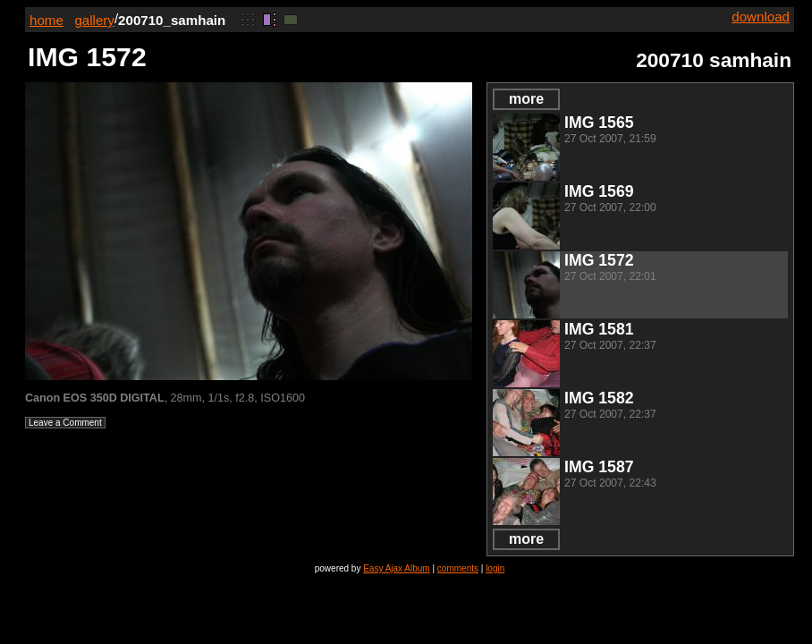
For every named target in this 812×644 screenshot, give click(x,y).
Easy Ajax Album (396, 568)
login (495, 568)
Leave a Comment (65, 423)
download (761, 17)
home (47, 20)
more (526, 99)
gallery (94, 20)
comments (458, 568)
